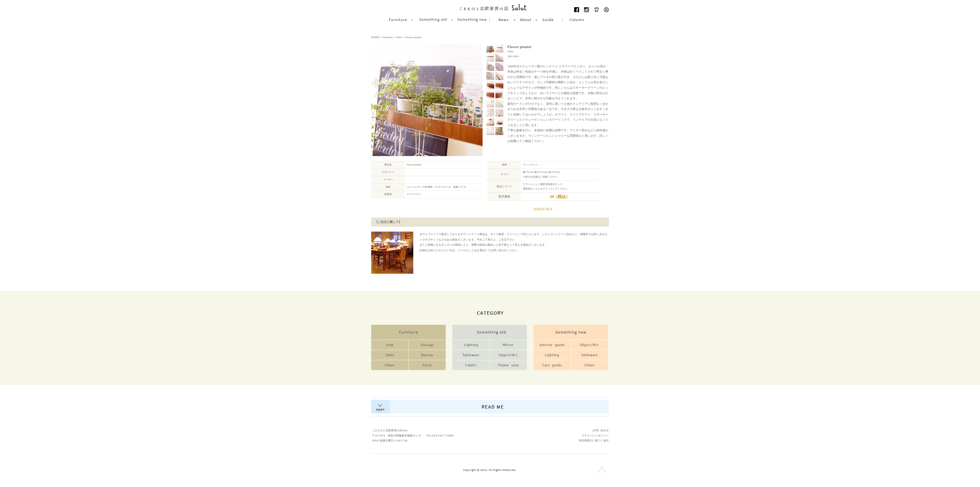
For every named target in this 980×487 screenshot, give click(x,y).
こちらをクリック (543, 189)
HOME (375, 37)
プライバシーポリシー (595, 435)
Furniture (388, 37)
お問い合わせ (601, 430)
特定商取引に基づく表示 (594, 440)
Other (399, 37)
